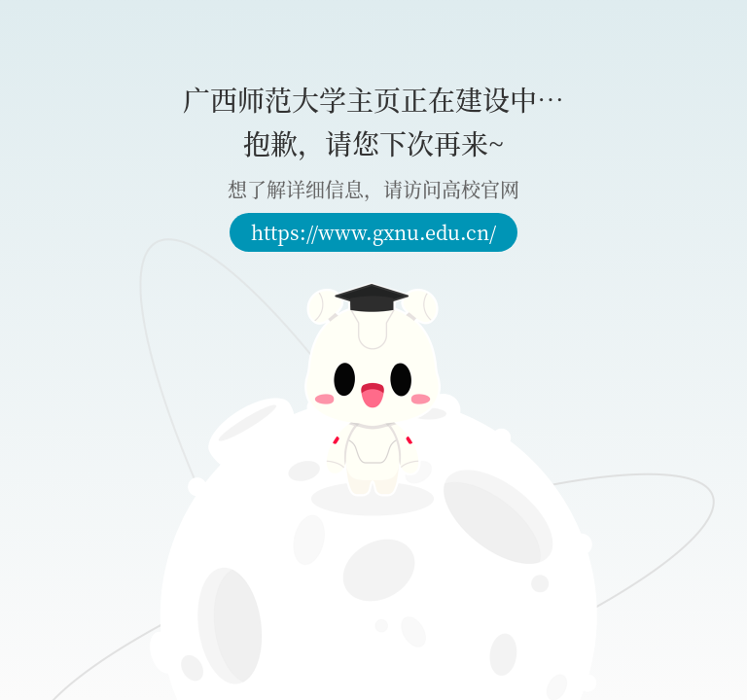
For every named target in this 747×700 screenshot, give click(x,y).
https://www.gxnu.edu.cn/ (373, 232)
